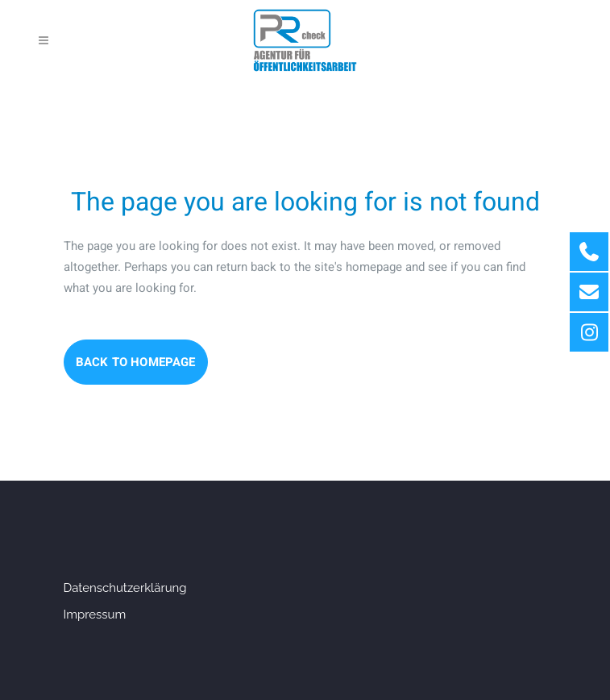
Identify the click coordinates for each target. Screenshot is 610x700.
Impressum (95, 615)
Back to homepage (136, 362)
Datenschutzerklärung (125, 588)
